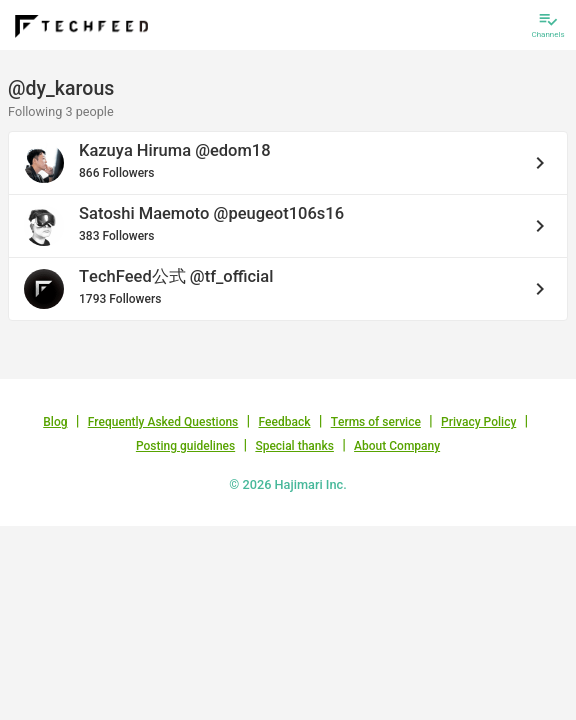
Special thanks (294, 446)
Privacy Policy (478, 422)
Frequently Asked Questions (163, 422)
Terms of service (376, 422)
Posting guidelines (185, 446)
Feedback (285, 422)
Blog (55, 422)
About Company (397, 446)
